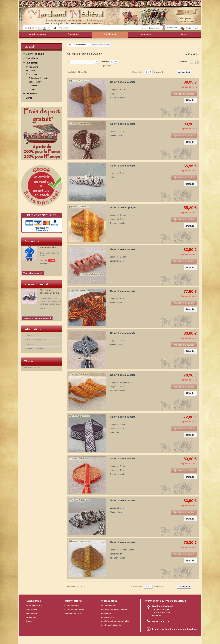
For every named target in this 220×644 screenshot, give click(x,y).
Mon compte (109, 601)
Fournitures (32, 58)
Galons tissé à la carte (38, 78)
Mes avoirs (106, 613)
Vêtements (33, 67)
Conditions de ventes (36, 340)
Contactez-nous (72, 606)
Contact (30, 344)
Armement (31, 93)
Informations (33, 329)
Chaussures (34, 86)
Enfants (32, 89)
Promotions (32, 241)
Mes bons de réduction (111, 625)
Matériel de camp (35, 54)
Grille (192, 62)
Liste (197, 62)
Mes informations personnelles (115, 621)
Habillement (32, 63)
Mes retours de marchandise (114, 609)
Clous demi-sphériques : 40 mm (50, 292)
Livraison (31, 335)
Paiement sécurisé (35, 349)
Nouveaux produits (37, 284)
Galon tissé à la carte (123, 82)
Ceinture (32, 71)
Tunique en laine (48, 247)
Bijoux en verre (35, 82)
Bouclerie (33, 74)
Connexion (172, 28)
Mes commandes (109, 606)
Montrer (105, 62)
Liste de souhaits (150, 28)
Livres (29, 98)
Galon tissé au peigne (123, 208)
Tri (68, 62)
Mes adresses (107, 617)
